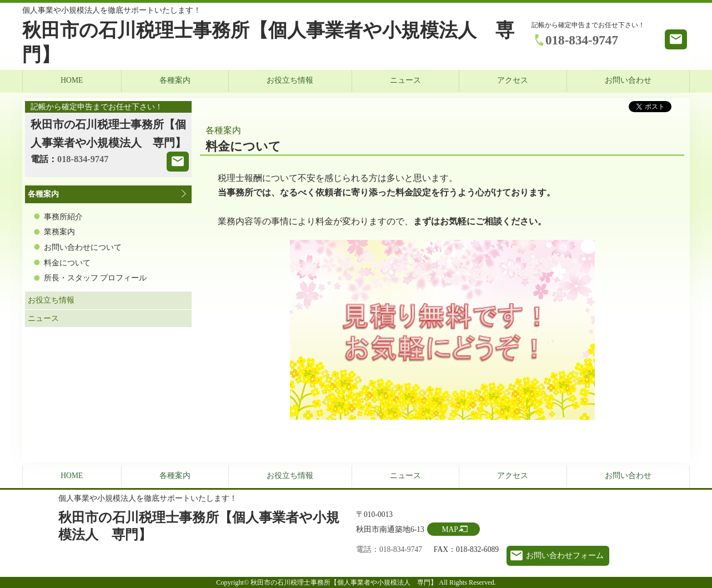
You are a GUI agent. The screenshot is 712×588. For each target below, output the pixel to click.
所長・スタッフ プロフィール (95, 278)
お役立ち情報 (290, 80)
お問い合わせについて (83, 247)
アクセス (513, 80)
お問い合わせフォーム (565, 556)
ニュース (405, 80)
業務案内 (59, 232)
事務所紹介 (63, 217)
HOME (72, 80)
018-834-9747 (582, 40)
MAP (450, 529)
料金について (67, 263)
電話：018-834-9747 (389, 549)
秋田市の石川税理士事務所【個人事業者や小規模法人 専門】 (268, 42)
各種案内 (175, 80)
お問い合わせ (628, 80)
